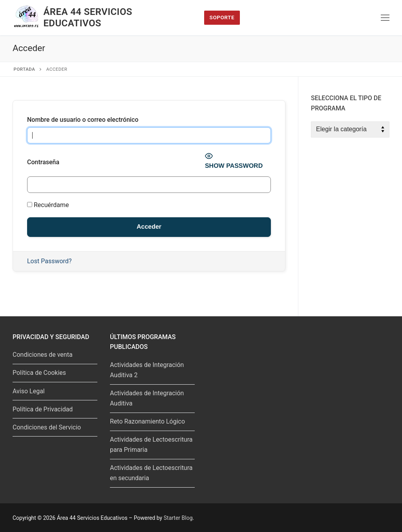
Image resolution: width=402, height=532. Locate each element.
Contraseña (43, 162)
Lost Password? (49, 261)
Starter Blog (178, 518)
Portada (25, 69)
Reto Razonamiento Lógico (147, 421)
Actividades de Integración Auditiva (147, 398)
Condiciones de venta (43, 355)
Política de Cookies (39, 373)
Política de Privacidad (43, 409)
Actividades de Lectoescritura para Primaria (151, 445)
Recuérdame (48, 205)
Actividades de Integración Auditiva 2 (147, 370)
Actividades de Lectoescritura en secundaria (151, 473)
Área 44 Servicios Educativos (88, 17)
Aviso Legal (29, 391)
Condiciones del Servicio (47, 427)
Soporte (222, 17)
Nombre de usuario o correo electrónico (83, 120)
